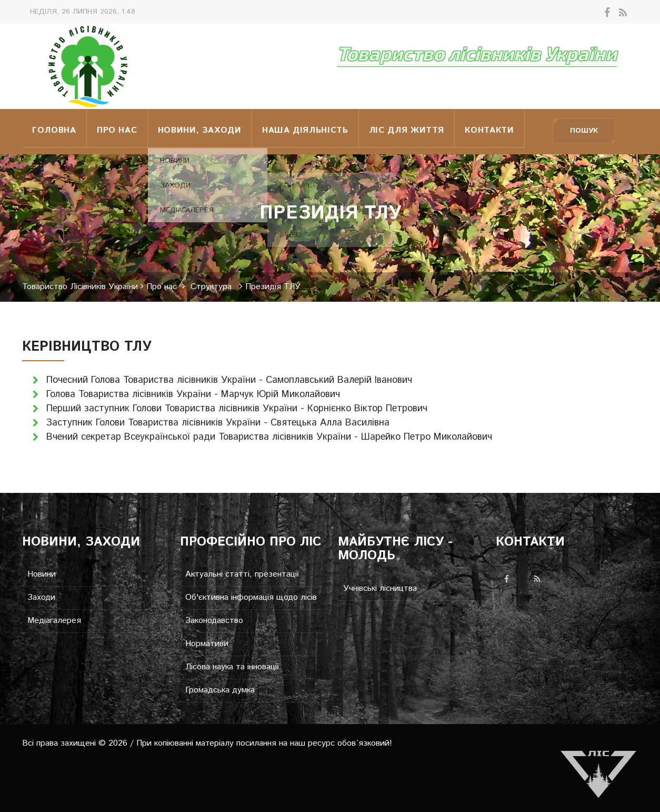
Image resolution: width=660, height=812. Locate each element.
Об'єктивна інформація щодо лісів (251, 597)
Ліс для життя (420, 131)
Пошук (584, 130)
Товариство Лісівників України (80, 286)
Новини (42, 574)
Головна (56, 131)
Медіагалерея (54, 620)
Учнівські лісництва (380, 588)
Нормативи (207, 643)
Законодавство (214, 620)
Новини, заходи (207, 131)
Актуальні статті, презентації (242, 574)
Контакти (506, 131)
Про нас (121, 131)
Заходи (41, 597)
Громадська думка (220, 690)
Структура (211, 286)
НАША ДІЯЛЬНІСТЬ (316, 131)
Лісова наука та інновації (232, 667)
